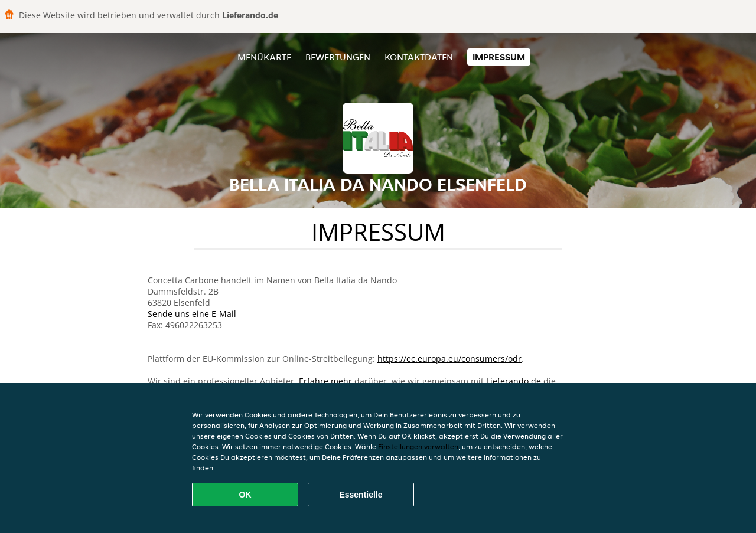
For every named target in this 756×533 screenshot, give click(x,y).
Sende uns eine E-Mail (192, 314)
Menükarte (264, 57)
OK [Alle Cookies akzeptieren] (245, 495)
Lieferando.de (514, 381)
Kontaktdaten (419, 57)
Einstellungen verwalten (418, 447)
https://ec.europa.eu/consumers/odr (449, 359)
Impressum (499, 57)
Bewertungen (338, 57)
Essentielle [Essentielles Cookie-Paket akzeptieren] (361, 495)
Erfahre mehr (325, 381)
